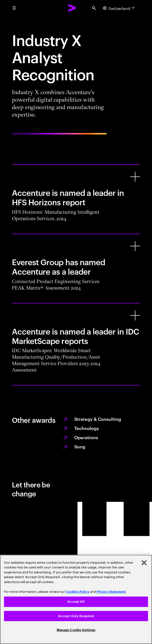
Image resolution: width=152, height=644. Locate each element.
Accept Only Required (76, 616)
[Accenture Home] (72, 8)
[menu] (14, 8)
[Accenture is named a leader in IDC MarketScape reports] (135, 315)
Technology (87, 428)
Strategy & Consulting (98, 419)
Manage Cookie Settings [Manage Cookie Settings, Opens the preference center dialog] (76, 630)
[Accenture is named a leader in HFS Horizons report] (135, 177)
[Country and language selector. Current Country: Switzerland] (119, 8)
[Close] (144, 563)
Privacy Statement (111, 592)
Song (80, 446)
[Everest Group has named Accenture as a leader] (135, 246)
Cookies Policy (78, 592)
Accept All (76, 602)
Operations (86, 437)
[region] (76, 599)
